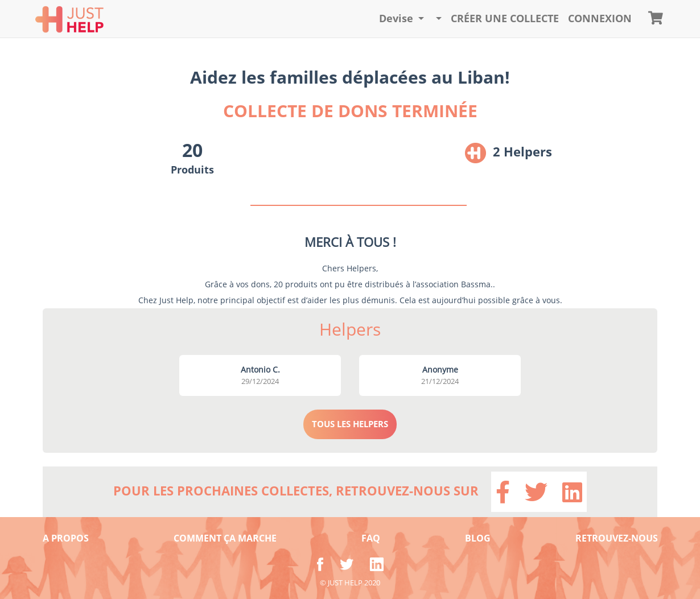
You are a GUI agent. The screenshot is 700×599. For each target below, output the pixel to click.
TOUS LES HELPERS (350, 424)
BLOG (478, 538)
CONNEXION (600, 18)
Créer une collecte (505, 18)
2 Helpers (522, 151)
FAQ (371, 538)
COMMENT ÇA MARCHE (225, 538)
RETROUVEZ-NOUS (617, 538)
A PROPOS (66, 538)
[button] (402, 19)
